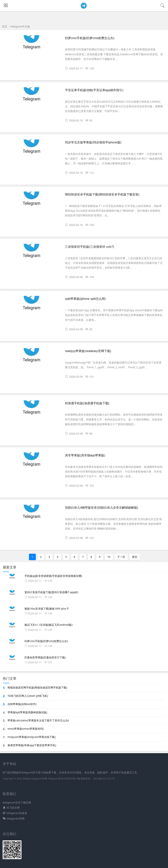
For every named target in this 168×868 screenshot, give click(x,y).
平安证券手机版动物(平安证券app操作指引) (94, 90)
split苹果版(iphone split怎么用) (85, 299)
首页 (5, 26)
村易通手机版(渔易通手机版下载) (87, 403)
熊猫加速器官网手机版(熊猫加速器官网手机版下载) (37, 687)
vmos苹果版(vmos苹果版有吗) (26, 729)
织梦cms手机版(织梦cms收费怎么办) (90, 38)
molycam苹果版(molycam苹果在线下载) (31, 737)
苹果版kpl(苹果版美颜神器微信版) (27, 712)
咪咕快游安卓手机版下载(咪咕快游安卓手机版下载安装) (102, 194)
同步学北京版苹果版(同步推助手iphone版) (93, 142)
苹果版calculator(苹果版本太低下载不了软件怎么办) (38, 720)
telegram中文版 (21, 26)
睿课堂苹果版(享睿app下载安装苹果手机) (32, 745)
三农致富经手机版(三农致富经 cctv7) (89, 247)
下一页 (121, 557)
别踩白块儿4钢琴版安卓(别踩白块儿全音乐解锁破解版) (102, 508)
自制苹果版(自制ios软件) (22, 704)
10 (109, 557)
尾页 (135, 557)
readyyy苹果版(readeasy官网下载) (88, 351)
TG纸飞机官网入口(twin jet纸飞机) (28, 696)
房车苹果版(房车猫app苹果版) (85, 455)
